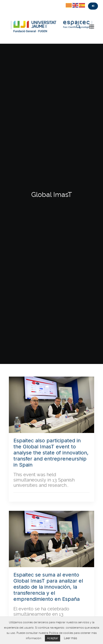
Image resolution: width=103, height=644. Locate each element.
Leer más (71, 638)
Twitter (5, 2)
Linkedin (32, 2)
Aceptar (53, 638)
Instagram (23, 2)
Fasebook (14, 2)
